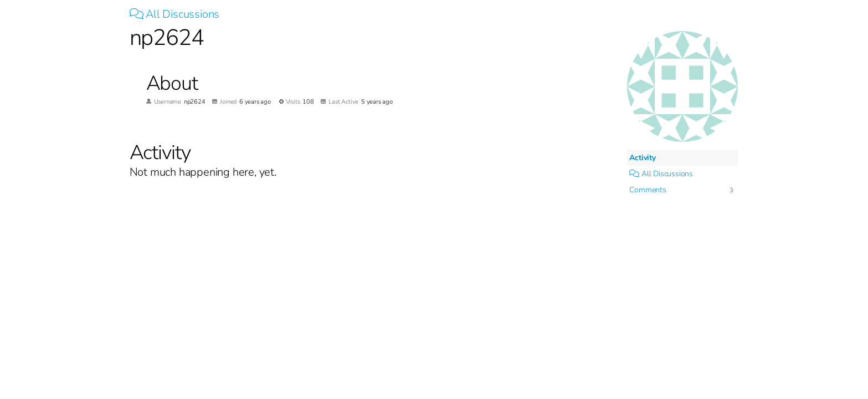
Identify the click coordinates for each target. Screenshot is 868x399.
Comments (648, 190)
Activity (642, 158)
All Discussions (175, 14)
